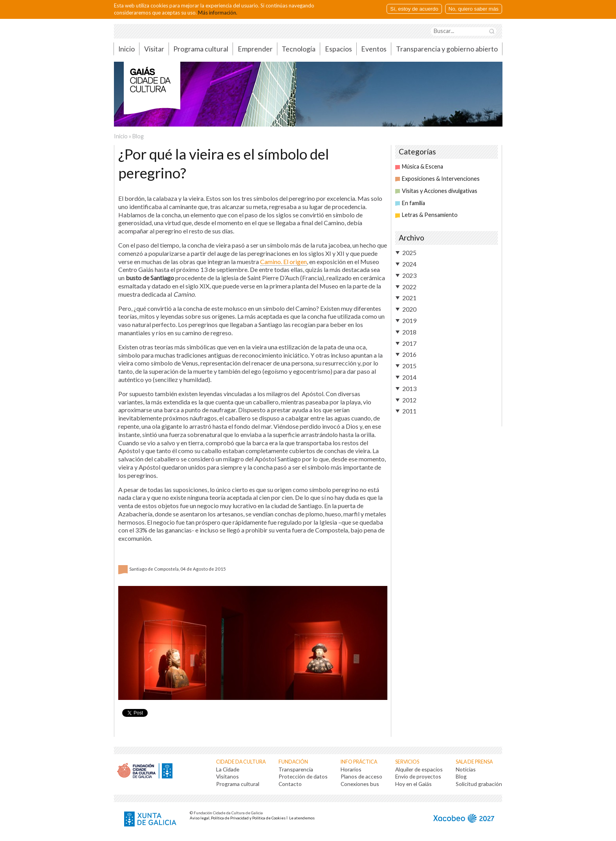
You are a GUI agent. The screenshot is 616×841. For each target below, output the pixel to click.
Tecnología (299, 49)
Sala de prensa (474, 762)
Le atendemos (302, 818)
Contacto (290, 784)
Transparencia (296, 769)
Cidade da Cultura (241, 762)
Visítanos (227, 776)
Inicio (126, 49)
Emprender (255, 49)
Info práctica (359, 762)
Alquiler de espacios (419, 769)
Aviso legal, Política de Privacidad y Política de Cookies (238, 818)
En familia (410, 203)
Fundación (293, 762)
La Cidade (228, 769)
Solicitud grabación (479, 784)
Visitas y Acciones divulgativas (436, 191)
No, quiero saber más (474, 9)
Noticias (466, 769)
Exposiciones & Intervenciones (437, 179)
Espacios (338, 49)
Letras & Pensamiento (426, 215)
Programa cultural (201, 49)
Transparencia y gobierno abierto (447, 49)
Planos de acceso (361, 776)
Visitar (154, 49)
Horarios (351, 769)
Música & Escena (419, 166)
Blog (138, 136)
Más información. (218, 13)
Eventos (374, 49)
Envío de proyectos (418, 776)
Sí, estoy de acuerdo (414, 9)
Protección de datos (303, 776)
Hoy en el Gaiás (413, 784)
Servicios (407, 762)
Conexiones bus (360, 784)
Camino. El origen (283, 262)
